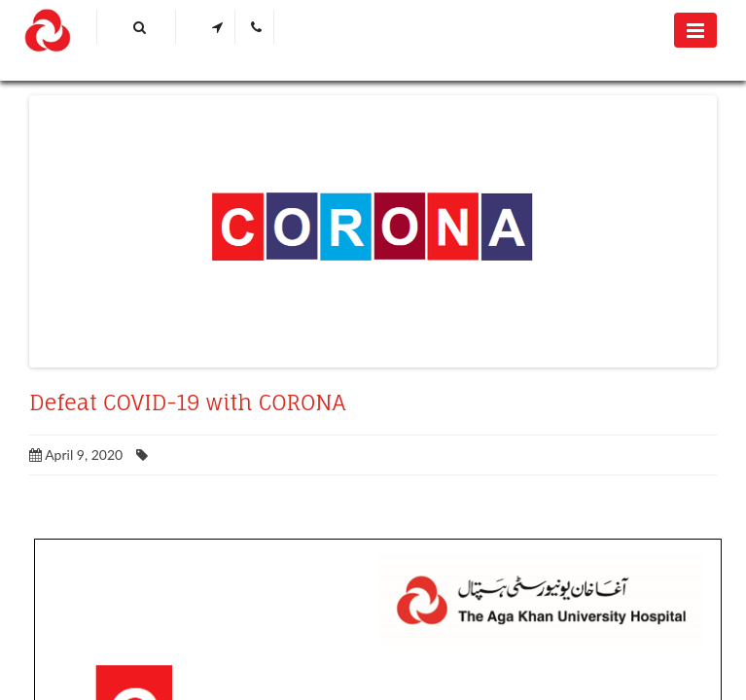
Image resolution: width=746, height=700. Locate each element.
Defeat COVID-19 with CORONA (187, 402)
